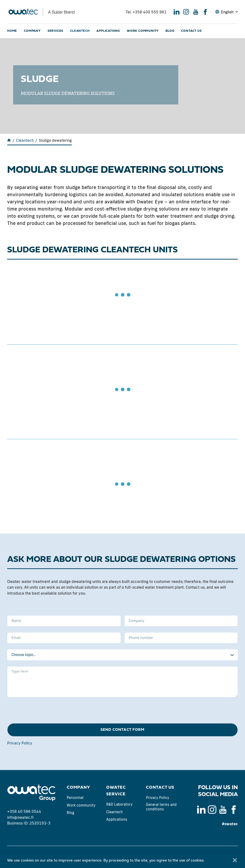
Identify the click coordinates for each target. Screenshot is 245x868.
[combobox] (122, 655)
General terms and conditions (161, 807)
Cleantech (80, 31)
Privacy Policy (20, 743)
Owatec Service (116, 791)
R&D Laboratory (119, 804)
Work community (143, 31)
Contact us (191, 31)
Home (12, 31)
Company (32, 31)
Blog (170, 31)
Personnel (75, 798)
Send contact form (122, 730)
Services (55, 31)
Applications (108, 31)
